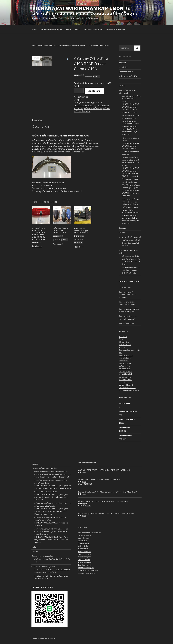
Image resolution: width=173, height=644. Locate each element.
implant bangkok (126, 374)
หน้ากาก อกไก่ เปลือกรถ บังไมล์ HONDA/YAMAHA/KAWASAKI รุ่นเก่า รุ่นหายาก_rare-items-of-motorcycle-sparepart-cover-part (131, 146)
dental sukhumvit (126, 385)
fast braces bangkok (127, 388)
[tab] (38, 120)
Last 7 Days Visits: (127, 419)
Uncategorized (125, 287)
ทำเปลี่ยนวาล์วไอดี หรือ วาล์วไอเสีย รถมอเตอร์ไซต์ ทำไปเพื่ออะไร (131, 270)
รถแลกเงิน (123, 337)
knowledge (124, 67)
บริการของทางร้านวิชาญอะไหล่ (43, 567)
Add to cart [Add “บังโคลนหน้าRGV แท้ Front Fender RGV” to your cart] (58, 244)
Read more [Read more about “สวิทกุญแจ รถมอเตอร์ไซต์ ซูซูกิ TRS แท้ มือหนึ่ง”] (79, 247)
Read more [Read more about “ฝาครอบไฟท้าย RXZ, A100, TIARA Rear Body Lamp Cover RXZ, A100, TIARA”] (37, 246)
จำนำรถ (122, 347)
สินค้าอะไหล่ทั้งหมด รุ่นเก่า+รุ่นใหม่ (44, 468)
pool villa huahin (125, 358)
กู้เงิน (121, 339)
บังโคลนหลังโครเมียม (93, 108)
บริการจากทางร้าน (126, 72)
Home (34, 45)
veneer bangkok (126, 377)
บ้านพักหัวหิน (124, 361)
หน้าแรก (122, 86)
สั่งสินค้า (122, 233)
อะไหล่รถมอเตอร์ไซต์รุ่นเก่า (129, 76)
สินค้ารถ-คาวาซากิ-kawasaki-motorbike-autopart (128, 295)
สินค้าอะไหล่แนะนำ (126, 323)
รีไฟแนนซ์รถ (124, 342)
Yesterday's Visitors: (128, 411)
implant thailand (125, 379)
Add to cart (94, 91)
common (123, 63)
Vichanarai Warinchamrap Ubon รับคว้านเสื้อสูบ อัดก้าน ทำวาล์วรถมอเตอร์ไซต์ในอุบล (85, 11)
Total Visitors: (125, 436)
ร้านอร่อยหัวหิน (125, 369)
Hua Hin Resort (125, 363)
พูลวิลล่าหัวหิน (124, 366)
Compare (78, 100)
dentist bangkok (126, 371)
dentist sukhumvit (126, 382)
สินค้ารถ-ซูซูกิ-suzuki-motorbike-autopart (53, 45)
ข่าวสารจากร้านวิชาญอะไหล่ (130, 237)
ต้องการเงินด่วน (125, 345)
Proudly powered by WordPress (44, 638)
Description (38, 120)
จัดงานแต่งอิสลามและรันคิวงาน (90, 533)
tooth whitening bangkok (129, 390)
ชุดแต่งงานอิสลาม (126, 355)
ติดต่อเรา (122, 228)
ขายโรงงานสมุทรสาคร (86, 573)
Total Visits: (124, 428)
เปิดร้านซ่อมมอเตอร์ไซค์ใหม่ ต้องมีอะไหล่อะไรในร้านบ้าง (131, 243)
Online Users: (125, 403)
